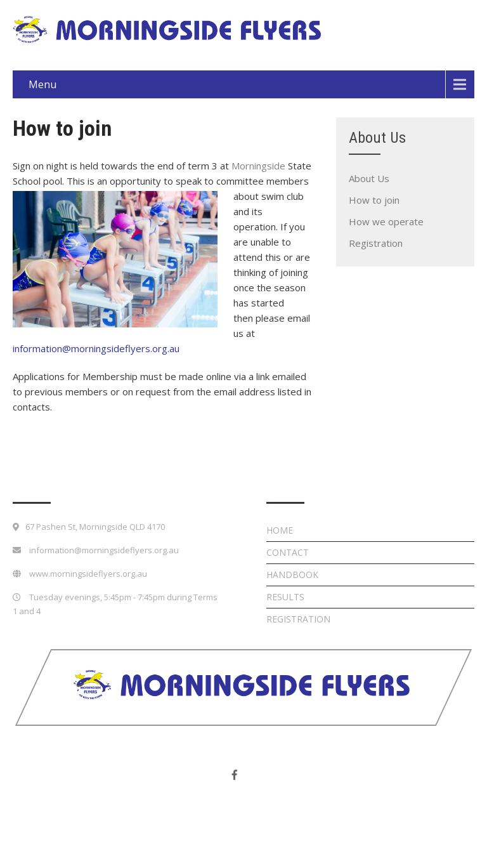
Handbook (292, 575)
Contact (288, 552)
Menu (42, 84)
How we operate (386, 221)
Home (280, 530)
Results (285, 597)
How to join (374, 200)
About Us (369, 178)
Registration (376, 243)
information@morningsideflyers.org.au (96, 348)
